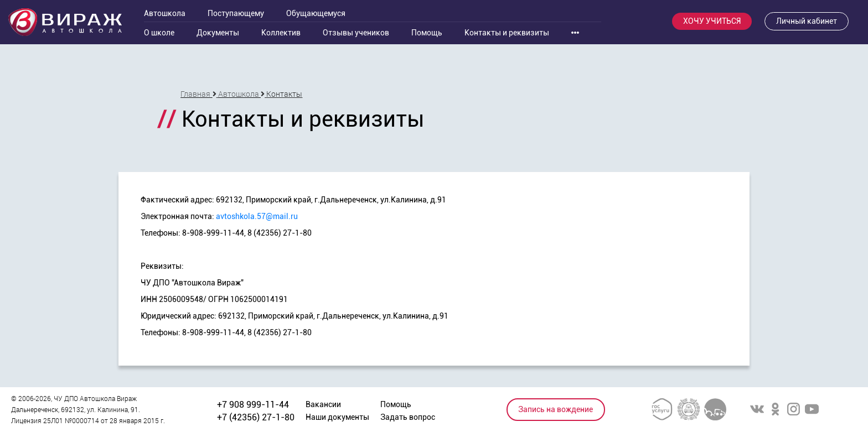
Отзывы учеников (356, 33)
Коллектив (281, 33)
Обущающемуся (316, 13)
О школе (159, 33)
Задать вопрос (408, 417)
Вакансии (323, 404)
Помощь (427, 33)
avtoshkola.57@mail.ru (257, 216)
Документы (218, 33)
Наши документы (337, 417)
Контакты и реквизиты (507, 33)
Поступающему (236, 13)
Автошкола (165, 13)
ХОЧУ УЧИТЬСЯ (712, 21)
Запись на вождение (556, 409)
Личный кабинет (807, 21)
